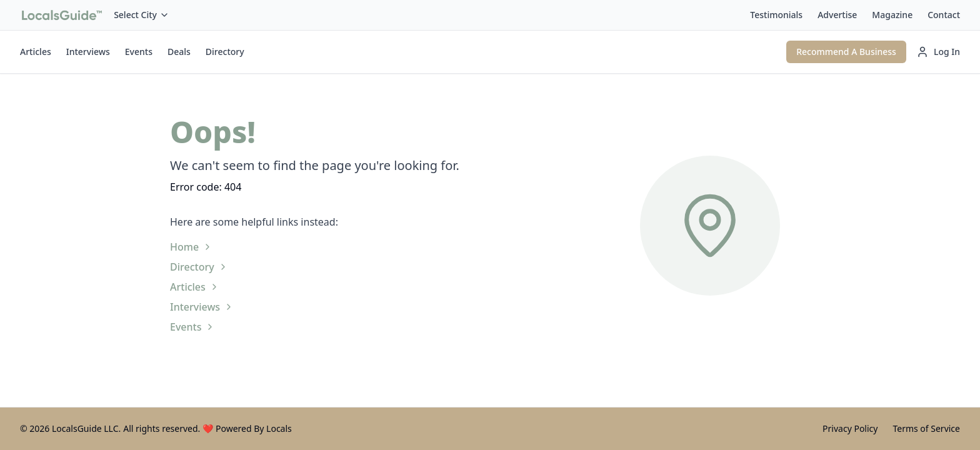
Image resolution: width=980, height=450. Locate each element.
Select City (142, 15)
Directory (225, 52)
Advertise (837, 15)
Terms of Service (926, 428)
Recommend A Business (846, 52)
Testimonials (776, 15)
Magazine (892, 15)
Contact (944, 15)
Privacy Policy (850, 428)
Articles (36, 52)
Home (191, 247)
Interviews (88, 52)
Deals (179, 52)
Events (139, 52)
